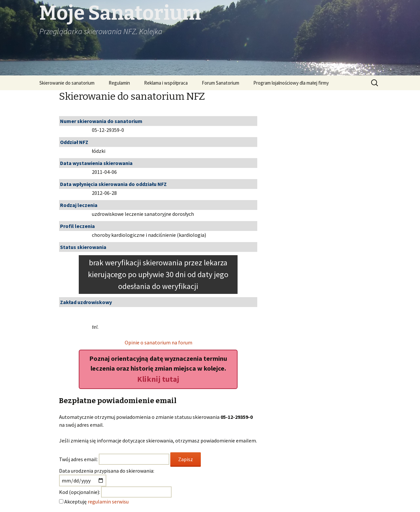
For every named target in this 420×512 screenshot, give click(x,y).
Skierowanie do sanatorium (67, 83)
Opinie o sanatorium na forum (158, 342)
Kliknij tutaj (158, 379)
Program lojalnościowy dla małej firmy (291, 83)
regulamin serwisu (108, 502)
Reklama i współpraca (166, 83)
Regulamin (119, 83)
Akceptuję (96, 502)
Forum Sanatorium (220, 83)
